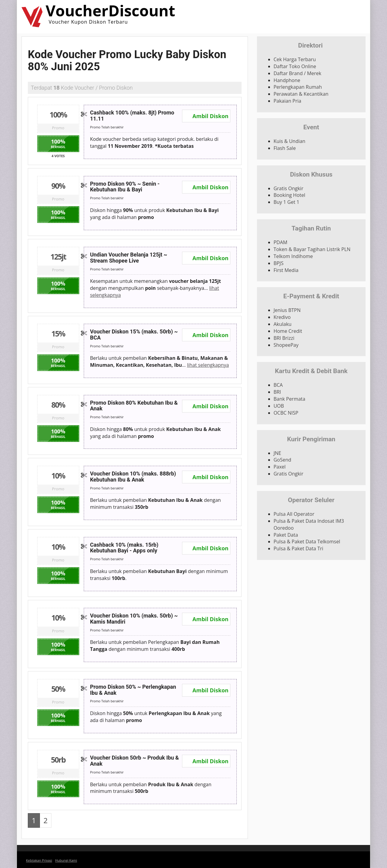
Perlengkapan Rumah (298, 87)
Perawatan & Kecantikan (301, 94)
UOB (279, 406)
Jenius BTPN (287, 310)
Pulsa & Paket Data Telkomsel (307, 542)
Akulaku (283, 324)
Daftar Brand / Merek (298, 73)
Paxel (280, 467)
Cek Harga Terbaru (295, 59)
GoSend (283, 460)
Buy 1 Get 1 (286, 202)
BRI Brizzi (284, 338)
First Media (286, 270)
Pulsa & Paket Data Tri (298, 548)
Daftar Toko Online (295, 66)
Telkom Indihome (293, 256)
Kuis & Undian (289, 141)
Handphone (287, 80)
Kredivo (282, 317)
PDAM (281, 242)
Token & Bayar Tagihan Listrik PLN (312, 249)
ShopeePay (286, 345)
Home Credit (288, 331)
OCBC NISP (286, 413)
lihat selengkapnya (208, 365)
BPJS (279, 263)
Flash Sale (285, 148)
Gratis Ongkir (289, 188)
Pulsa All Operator (294, 514)
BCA (278, 385)
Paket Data (286, 535)
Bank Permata (289, 399)
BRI (277, 392)
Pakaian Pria (288, 101)
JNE (277, 453)
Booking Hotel (289, 195)
